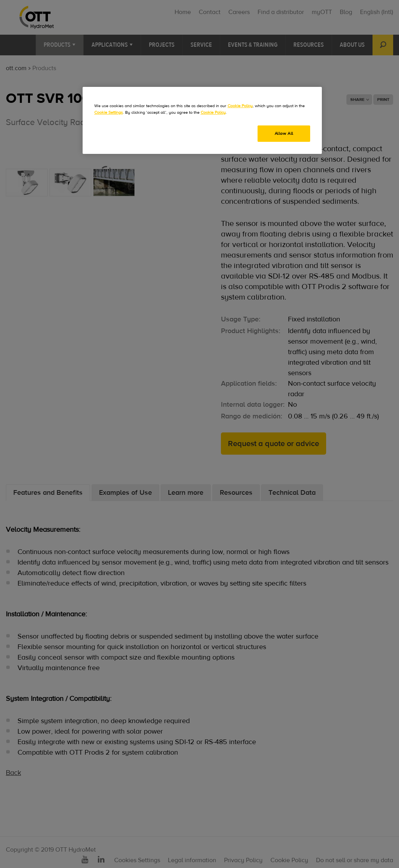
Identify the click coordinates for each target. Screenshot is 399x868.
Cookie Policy (240, 106)
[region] (202, 120)
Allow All (284, 133)
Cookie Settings (109, 112)
